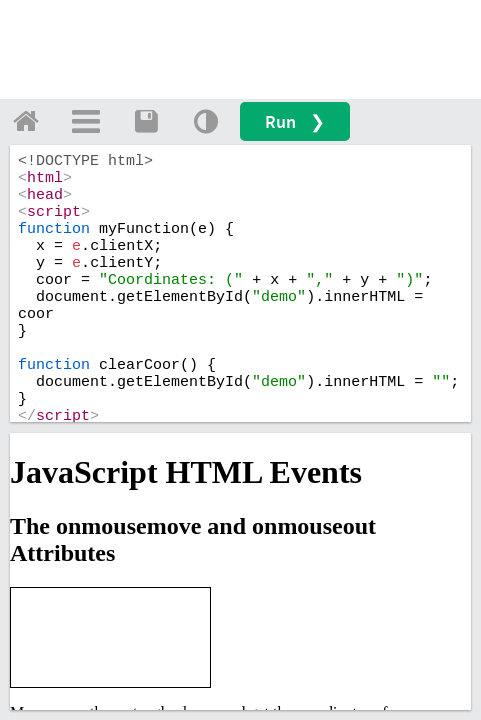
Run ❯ (295, 121)
